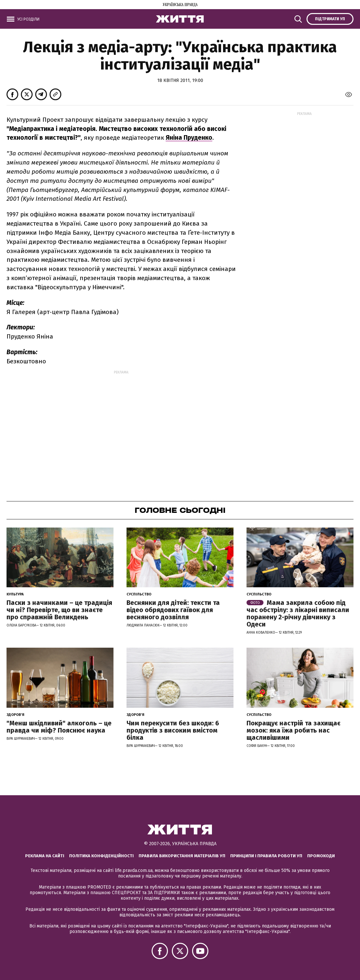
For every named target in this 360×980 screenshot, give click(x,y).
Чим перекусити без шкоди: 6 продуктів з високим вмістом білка (173, 730)
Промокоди (321, 856)
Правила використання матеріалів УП (182, 856)
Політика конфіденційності (101, 856)
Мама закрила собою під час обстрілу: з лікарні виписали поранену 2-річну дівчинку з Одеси (298, 613)
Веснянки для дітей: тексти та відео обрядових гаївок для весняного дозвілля (173, 610)
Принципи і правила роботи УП (266, 856)
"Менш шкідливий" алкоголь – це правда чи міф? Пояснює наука (59, 727)
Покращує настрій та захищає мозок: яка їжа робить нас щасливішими (293, 730)
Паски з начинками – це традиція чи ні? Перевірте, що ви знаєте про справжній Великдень (59, 610)
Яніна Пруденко (189, 138)
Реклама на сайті (45, 856)
